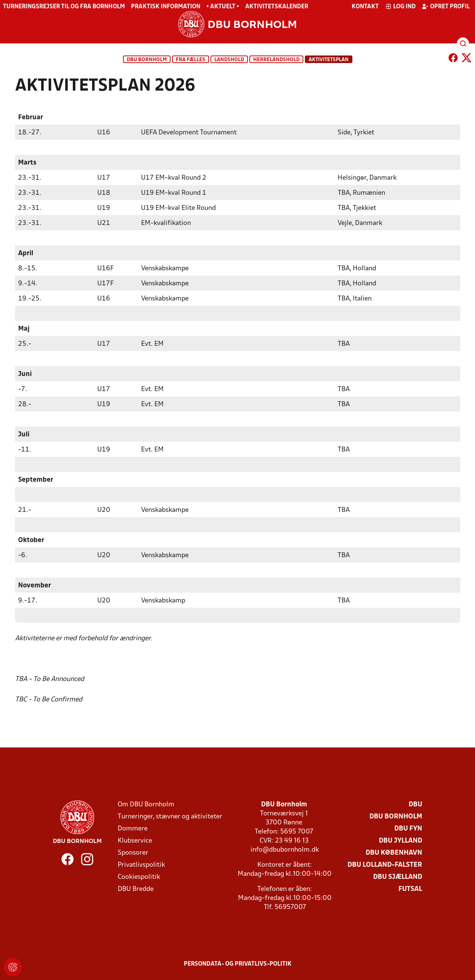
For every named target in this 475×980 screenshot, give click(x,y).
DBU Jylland (400, 841)
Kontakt (365, 7)
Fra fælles (191, 60)
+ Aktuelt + (223, 7)
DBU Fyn (408, 828)
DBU (415, 804)
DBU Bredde (136, 889)
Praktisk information (166, 7)
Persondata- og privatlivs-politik (238, 964)
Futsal (410, 889)
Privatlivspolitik (141, 865)
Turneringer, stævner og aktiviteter (170, 816)
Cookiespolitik (139, 877)
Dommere (133, 828)
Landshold (229, 60)
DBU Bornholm (147, 60)
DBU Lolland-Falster (385, 865)
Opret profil (446, 6)
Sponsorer (133, 853)
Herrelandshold (276, 60)
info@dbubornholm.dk (285, 850)
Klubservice (135, 841)
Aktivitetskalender (277, 7)
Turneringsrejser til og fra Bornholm (64, 7)
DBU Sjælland (398, 877)
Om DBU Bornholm (146, 804)
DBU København (394, 853)
